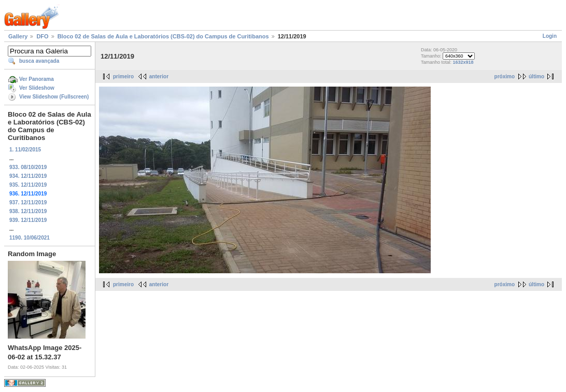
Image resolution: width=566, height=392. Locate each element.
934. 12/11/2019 (28, 176)
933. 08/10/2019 (28, 167)
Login (550, 36)
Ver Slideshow (37, 88)
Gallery (18, 36)
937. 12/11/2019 (28, 202)
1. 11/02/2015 (25, 150)
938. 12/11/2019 (28, 211)
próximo (505, 76)
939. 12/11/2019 (28, 220)
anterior (159, 76)
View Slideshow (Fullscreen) (54, 97)
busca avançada (39, 61)
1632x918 (463, 62)
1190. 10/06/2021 (30, 238)
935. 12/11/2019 (28, 185)
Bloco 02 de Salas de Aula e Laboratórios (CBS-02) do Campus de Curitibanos (163, 36)
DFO (42, 36)
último (536, 76)
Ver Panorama (37, 79)
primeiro (123, 76)
